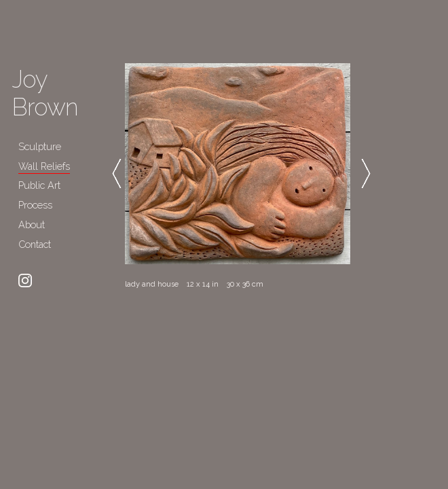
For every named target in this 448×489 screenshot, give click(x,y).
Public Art (39, 185)
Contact (35, 244)
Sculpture (40, 146)
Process (35, 205)
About (32, 224)
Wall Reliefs (44, 166)
